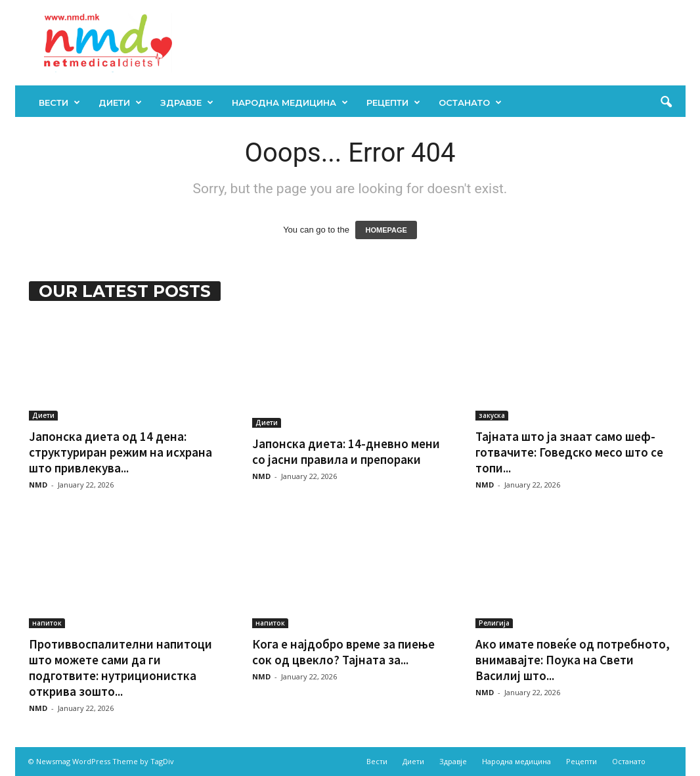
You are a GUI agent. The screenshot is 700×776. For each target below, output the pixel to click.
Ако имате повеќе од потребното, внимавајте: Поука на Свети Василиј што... (573, 660)
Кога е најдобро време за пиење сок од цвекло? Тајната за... (343, 652)
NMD (38, 485)
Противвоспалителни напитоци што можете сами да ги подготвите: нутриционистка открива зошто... (120, 668)
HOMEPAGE (386, 230)
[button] (666, 103)
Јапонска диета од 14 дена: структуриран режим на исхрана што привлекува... (120, 452)
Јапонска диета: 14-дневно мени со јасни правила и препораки (346, 451)
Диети (120, 103)
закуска (492, 415)
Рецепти (393, 103)
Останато (470, 103)
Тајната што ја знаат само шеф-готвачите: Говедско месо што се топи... (569, 452)
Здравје (187, 103)
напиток (47, 623)
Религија (494, 623)
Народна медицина (290, 103)
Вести (59, 103)
